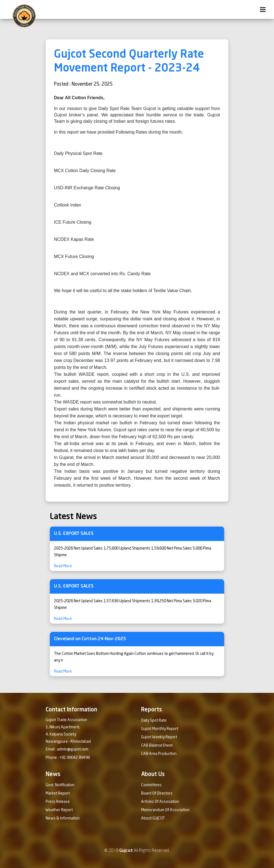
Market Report (58, 793)
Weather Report (59, 810)
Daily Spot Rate (154, 721)
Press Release (58, 802)
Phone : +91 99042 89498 (68, 758)
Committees (151, 785)
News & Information (63, 818)
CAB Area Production (159, 754)
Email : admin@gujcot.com (67, 749)
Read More (63, 566)
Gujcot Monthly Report (160, 729)
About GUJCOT (153, 818)
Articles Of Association (160, 802)
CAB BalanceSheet (157, 746)
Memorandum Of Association (165, 810)
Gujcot (126, 851)
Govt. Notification (60, 785)
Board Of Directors (157, 793)
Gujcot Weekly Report (159, 737)
